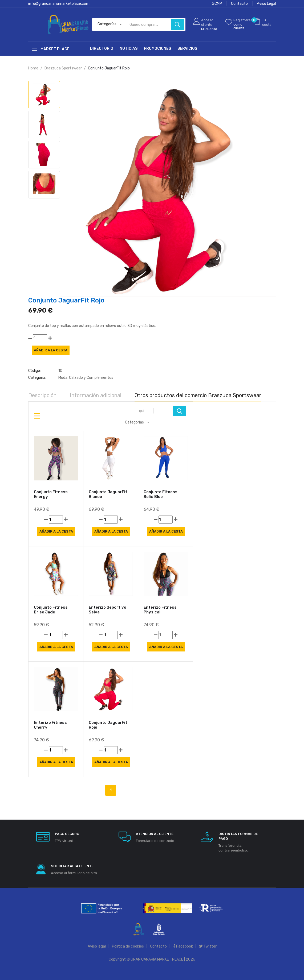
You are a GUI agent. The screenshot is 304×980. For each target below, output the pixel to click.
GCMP (217, 4)
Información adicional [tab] (96, 395)
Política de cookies (128, 946)
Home (33, 68)
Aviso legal (97, 946)
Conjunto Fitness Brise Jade (51, 612)
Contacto (239, 4)
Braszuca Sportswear (63, 68)
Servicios (187, 49)
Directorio (102, 49)
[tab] (44, 95)
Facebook (183, 946)
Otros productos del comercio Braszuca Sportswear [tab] (198, 395)
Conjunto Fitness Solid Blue (161, 497)
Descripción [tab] (42, 395)
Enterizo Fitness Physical (160, 612)
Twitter (208, 946)
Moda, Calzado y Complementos (86, 378)
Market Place (51, 49)
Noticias (129, 49)
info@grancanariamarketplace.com (59, 4)
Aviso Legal (266, 4)
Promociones (157, 49)
